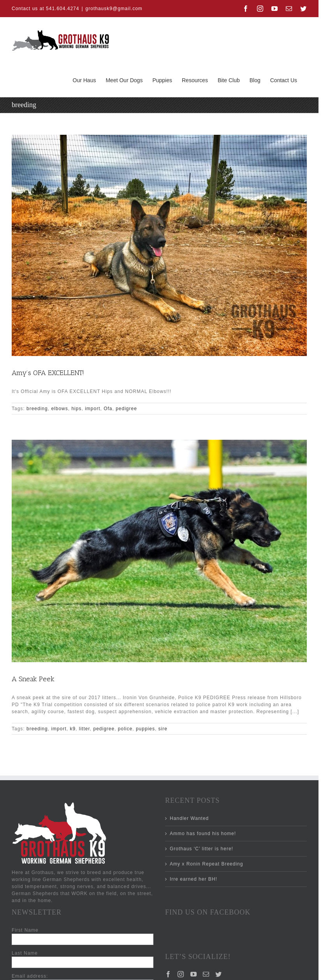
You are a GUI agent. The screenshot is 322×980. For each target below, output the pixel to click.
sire (163, 729)
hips (76, 409)
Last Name (25, 953)
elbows (59, 409)
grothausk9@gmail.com (114, 9)
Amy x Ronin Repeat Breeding (206, 864)
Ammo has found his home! (203, 834)
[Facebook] (168, 974)
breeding (37, 409)
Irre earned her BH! (194, 879)
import (92, 409)
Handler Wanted (189, 818)
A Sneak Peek (33, 679)
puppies (145, 729)
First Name (25, 930)
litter (84, 729)
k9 (73, 729)
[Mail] (206, 974)
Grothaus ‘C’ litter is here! (201, 849)
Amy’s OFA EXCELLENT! (48, 373)
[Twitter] (219, 974)
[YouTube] (194, 974)
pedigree (126, 409)
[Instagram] (181, 974)
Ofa (108, 409)
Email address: (30, 976)
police (125, 729)
